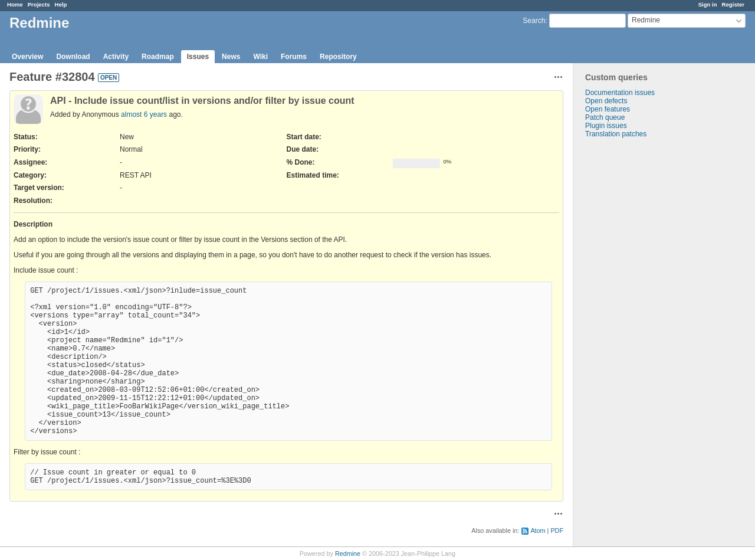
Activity (116, 57)
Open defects (606, 101)
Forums (294, 57)
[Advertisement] (632, 323)
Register (733, 4)
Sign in (708, 4)
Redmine (348, 554)
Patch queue (605, 117)
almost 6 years (144, 114)
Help (61, 4)
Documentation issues (620, 93)
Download (73, 57)
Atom (538, 530)
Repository (338, 57)
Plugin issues (606, 126)
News (231, 57)
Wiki (260, 57)
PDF (557, 530)
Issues (198, 57)
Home (15, 4)
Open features (608, 109)
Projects (39, 4)
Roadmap (158, 57)
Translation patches (616, 134)
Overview (27, 57)
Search (534, 21)
